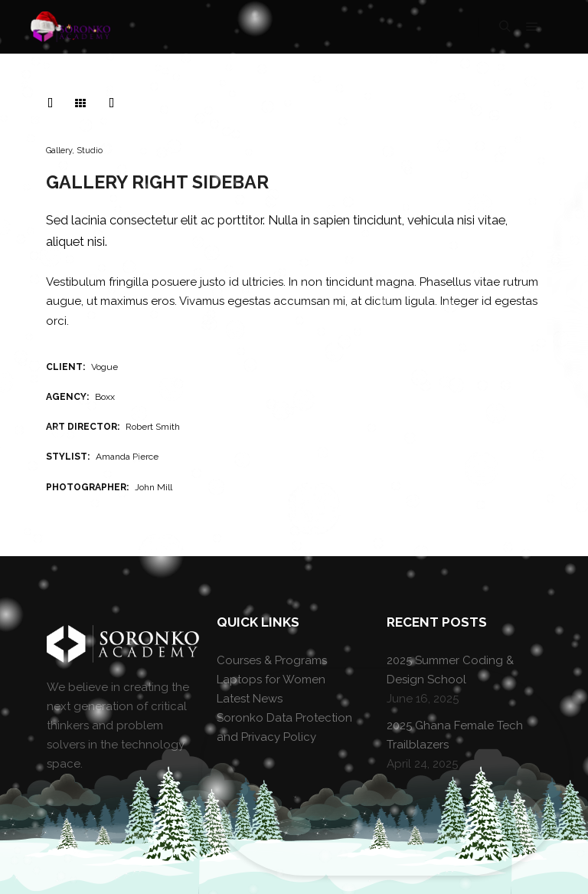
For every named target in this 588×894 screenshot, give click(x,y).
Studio (90, 151)
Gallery (59, 151)
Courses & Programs (272, 660)
